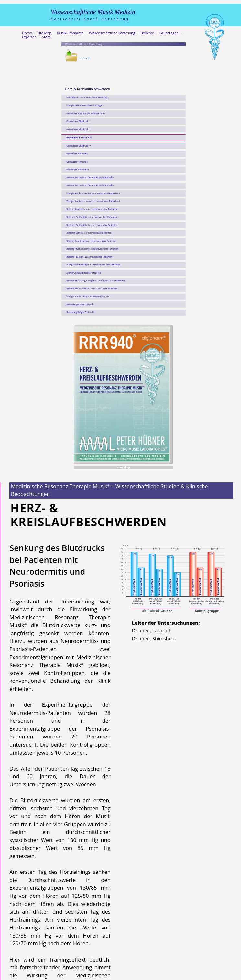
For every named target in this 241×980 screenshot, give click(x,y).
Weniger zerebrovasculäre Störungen (85, 105)
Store (46, 37)
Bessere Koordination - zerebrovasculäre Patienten (91, 241)
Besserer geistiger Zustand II (80, 312)
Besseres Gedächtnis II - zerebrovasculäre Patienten (92, 225)
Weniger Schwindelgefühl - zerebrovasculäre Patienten (93, 265)
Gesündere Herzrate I (77, 154)
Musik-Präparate (70, 33)
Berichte (147, 33)
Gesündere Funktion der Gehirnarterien (86, 113)
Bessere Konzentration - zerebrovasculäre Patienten (92, 209)
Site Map (44, 33)
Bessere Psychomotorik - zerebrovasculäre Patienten (92, 249)
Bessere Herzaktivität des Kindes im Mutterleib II (90, 185)
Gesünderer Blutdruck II (78, 129)
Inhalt (78, 58)
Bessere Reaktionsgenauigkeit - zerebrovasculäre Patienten (95, 281)
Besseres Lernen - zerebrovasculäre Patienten (89, 233)
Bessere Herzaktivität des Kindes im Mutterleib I (90, 178)
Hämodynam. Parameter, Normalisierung (87, 98)
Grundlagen (169, 33)
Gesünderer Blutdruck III (79, 137)
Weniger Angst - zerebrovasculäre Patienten (88, 296)
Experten (29, 37)
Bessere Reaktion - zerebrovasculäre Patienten (89, 257)
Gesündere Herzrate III (77, 169)
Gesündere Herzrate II (77, 162)
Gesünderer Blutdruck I (78, 121)
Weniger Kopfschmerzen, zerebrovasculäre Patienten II (93, 201)
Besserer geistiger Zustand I (80, 304)
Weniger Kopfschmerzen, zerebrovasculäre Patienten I (93, 193)
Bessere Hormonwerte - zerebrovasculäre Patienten (92, 289)
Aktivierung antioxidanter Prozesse (83, 273)
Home (27, 33)
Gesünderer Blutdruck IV (78, 146)
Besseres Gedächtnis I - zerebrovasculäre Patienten (92, 217)
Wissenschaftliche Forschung (112, 33)
